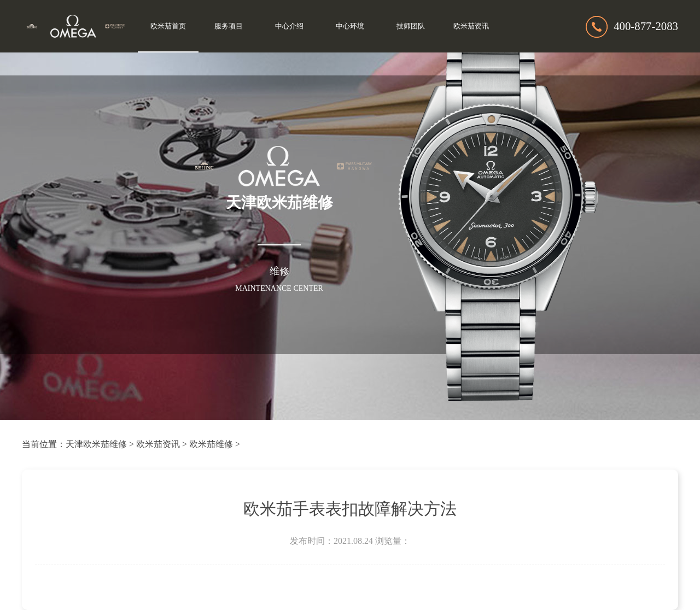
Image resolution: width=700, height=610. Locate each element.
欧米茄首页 (168, 26)
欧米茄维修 (211, 444)
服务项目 (229, 26)
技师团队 (411, 26)
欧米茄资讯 (471, 26)
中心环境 (350, 26)
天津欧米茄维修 (96, 444)
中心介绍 (289, 26)
